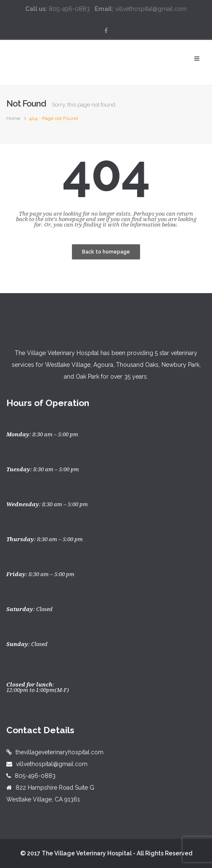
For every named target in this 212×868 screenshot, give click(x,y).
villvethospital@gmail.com (52, 764)
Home (13, 118)
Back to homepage (106, 252)
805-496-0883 (35, 776)
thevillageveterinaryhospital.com (60, 752)
